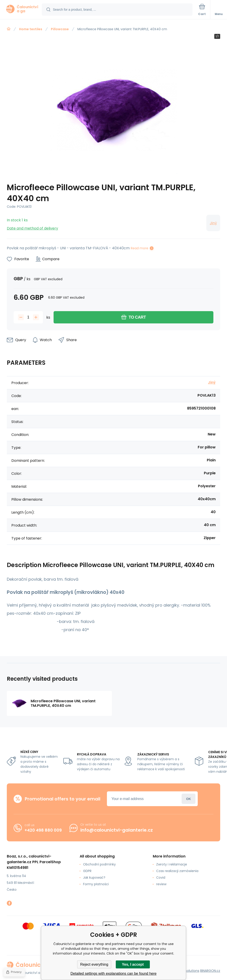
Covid (161, 877)
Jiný (213, 223)
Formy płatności (96, 884)
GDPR (87, 871)
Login (189, 799)
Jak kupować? (94, 877)
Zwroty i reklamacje (172, 864)
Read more (139, 248)
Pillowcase (60, 29)
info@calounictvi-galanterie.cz (117, 830)
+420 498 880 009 (43, 830)
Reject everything (94, 964)
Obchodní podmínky (99, 864)
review (161, 884)
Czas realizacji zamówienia (177, 871)
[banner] (21, 9)
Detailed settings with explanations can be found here (114, 974)
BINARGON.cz (210, 971)
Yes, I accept (133, 964)
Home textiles (31, 29)
